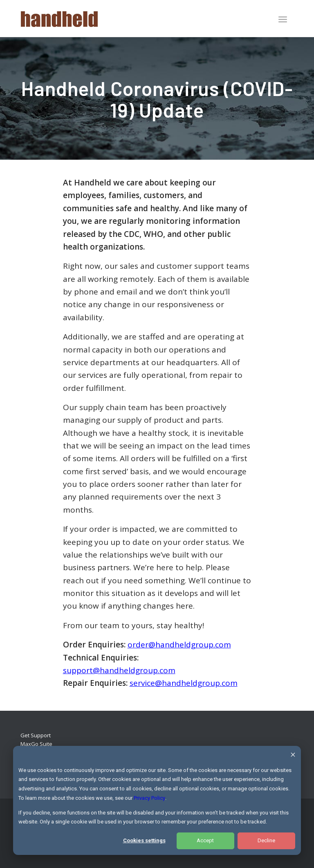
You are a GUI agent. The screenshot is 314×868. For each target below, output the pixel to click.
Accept (205, 840)
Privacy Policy (149, 798)
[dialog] (157, 800)
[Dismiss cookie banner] (293, 756)
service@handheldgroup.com (184, 683)
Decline (266, 840)
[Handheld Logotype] (59, 18)
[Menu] (283, 19)
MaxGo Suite (36, 744)
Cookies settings (144, 840)
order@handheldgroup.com (179, 645)
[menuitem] (283, 20)
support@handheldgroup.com (119, 670)
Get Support (36, 735)
